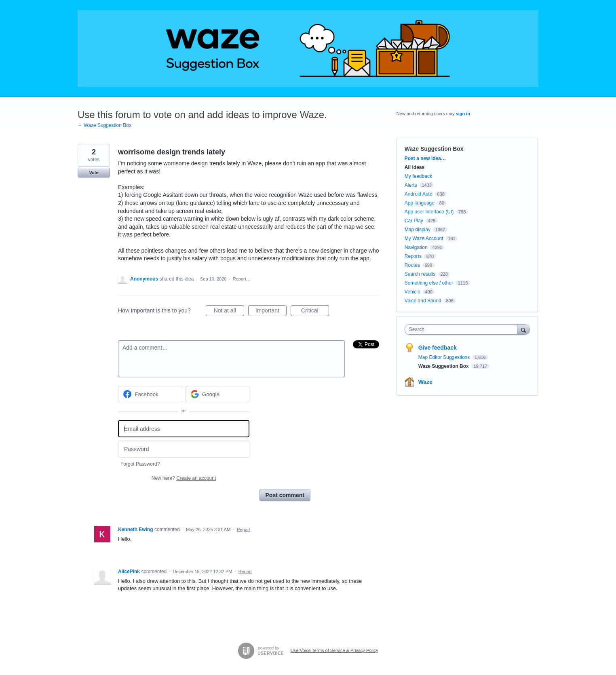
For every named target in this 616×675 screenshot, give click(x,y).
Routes (412, 265)
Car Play (414, 221)
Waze (425, 382)
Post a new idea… (425, 158)
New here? (184, 478)
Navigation (416, 247)
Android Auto (419, 194)
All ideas (415, 167)
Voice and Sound (423, 301)
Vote (94, 173)
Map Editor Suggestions (445, 357)
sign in (463, 114)
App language (420, 203)
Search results (420, 274)
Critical (315, 312)
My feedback (418, 176)
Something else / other (429, 283)
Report (244, 529)
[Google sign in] (218, 394)
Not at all (229, 312)
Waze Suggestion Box (434, 149)
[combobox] (463, 329)
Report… (242, 279)
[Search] (523, 329)
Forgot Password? (140, 464)
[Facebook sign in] (150, 394)
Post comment (285, 495)
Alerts (411, 185)
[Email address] (184, 429)
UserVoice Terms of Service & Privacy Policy (334, 650)
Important (271, 312)
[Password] (184, 449)
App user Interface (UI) (429, 212)
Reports (413, 256)
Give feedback (438, 348)
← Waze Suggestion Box (104, 125)
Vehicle (412, 292)
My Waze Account (424, 238)
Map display (418, 230)
